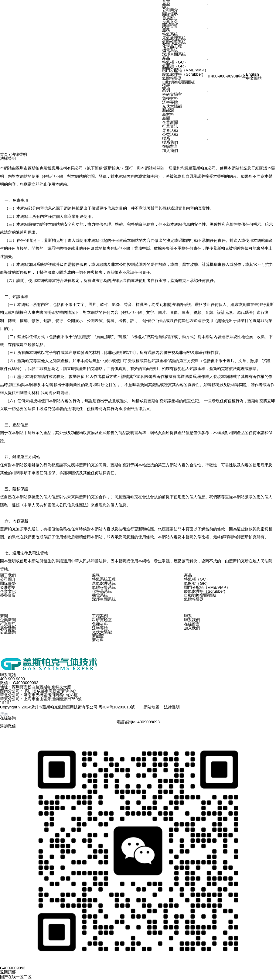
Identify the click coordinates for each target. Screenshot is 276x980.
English (252, 74)
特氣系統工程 (104, 579)
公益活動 (170, 134)
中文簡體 (254, 78)
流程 (166, 86)
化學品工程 (172, 46)
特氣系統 (170, 34)
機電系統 (170, 50)
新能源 (168, 110)
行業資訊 (170, 126)
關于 (166, 6)
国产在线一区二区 (16, 977)
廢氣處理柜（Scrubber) (183, 74)
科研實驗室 (172, 94)
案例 (166, 90)
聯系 (166, 138)
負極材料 (170, 98)
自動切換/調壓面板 (179, 82)
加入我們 (170, 151)
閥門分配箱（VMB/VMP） (185, 70)
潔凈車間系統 (174, 54)
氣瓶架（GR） (175, 66)
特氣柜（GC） (175, 62)
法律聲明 (19, 154)
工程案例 (100, 616)
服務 (166, 30)
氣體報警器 (172, 78)
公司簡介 (170, 10)
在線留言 (170, 146)
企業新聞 (170, 122)
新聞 (166, 118)
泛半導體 (170, 102)
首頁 (4, 154)
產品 (166, 58)
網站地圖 (152, 707)
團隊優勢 (170, 14)
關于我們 (8, 575)
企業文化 (170, 22)
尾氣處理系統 (174, 38)
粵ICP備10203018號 (117, 707)
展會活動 (170, 130)
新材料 (168, 114)
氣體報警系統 (174, 42)
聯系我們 (170, 142)
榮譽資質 (170, 26)
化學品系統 (102, 591)
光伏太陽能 (172, 106)
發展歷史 (170, 18)
